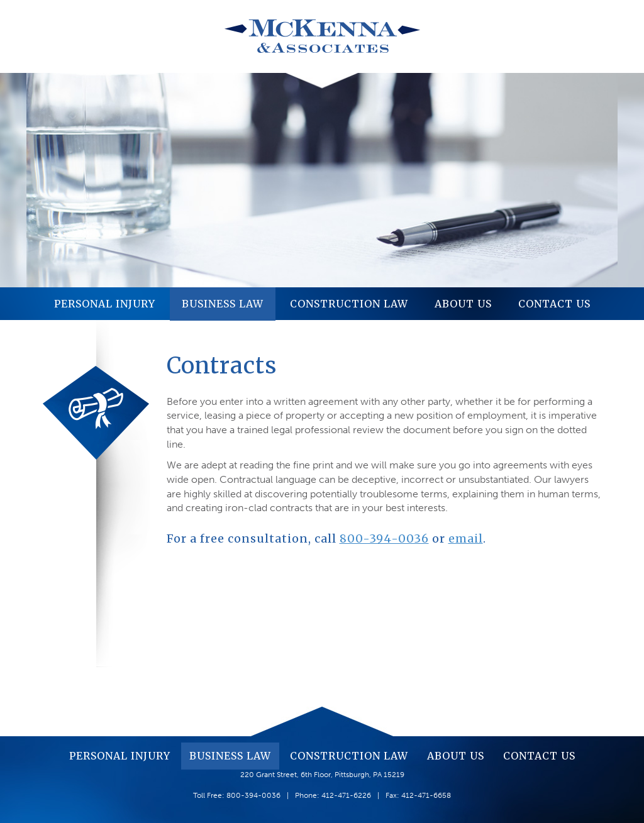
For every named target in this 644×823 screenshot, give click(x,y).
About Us (463, 304)
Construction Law (349, 304)
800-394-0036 (384, 539)
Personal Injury (105, 304)
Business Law (223, 304)
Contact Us (554, 304)
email (466, 539)
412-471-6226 (346, 795)
